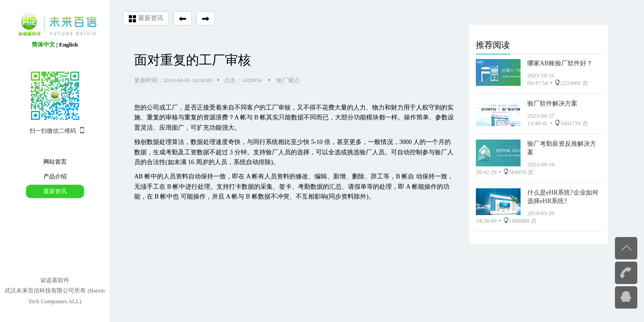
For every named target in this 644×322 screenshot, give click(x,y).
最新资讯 (55, 191)
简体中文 (43, 44)
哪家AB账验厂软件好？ (560, 63)
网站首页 (55, 162)
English (68, 44)
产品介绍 (55, 176)
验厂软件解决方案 (552, 103)
